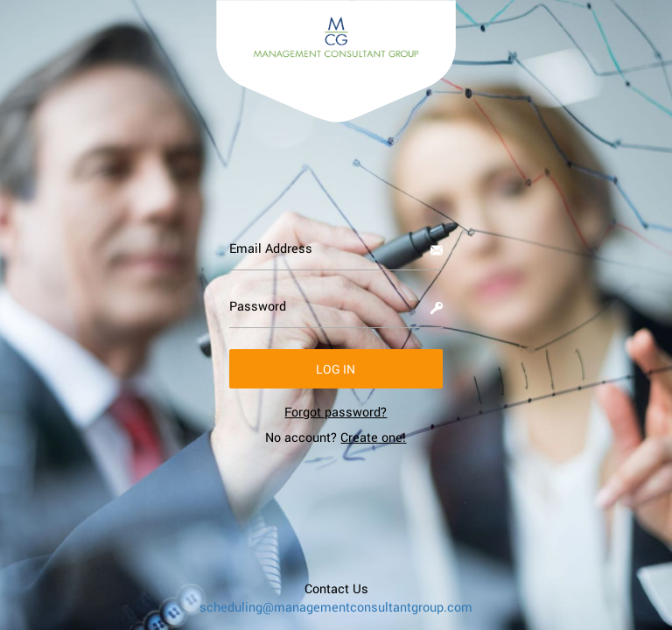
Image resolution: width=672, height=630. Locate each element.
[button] (336, 369)
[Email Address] (336, 248)
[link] (336, 412)
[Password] (336, 306)
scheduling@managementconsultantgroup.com (336, 607)
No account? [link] (336, 437)
